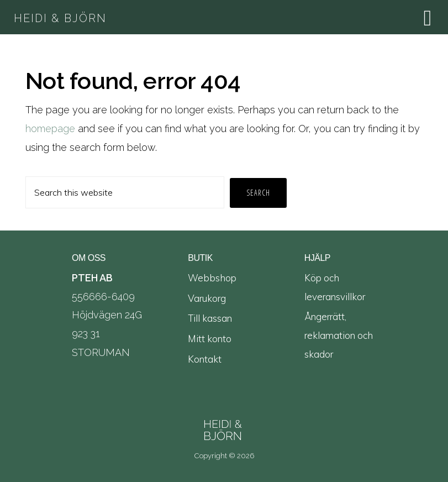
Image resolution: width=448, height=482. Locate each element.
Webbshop (212, 278)
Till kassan (210, 318)
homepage (50, 129)
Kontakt (205, 359)
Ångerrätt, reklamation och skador (339, 335)
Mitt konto (210, 339)
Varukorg (207, 298)
